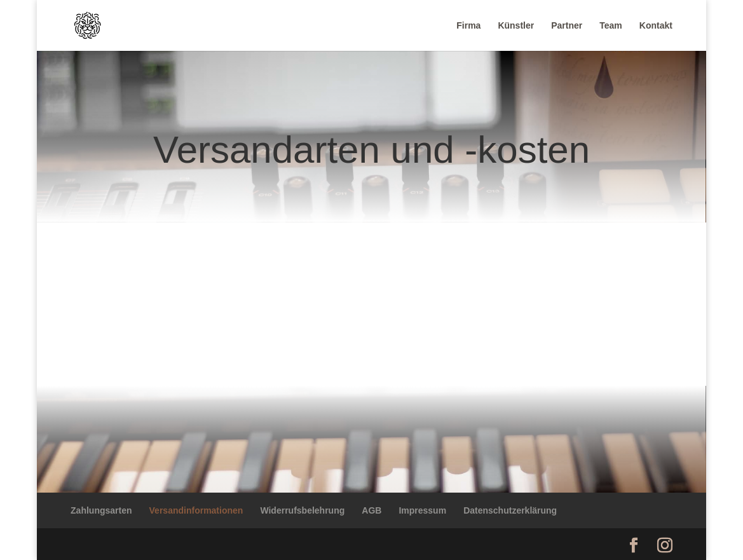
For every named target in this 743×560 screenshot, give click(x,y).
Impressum (422, 510)
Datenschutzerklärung (510, 510)
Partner (567, 26)
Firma (468, 26)
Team (611, 26)
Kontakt (656, 26)
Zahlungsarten (101, 510)
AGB (371, 510)
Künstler (516, 26)
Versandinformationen (196, 510)
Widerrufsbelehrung (302, 510)
